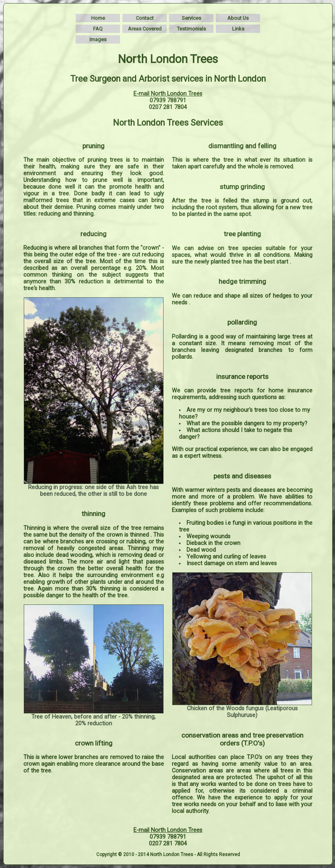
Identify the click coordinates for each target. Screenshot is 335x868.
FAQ (98, 29)
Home (98, 18)
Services (191, 18)
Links (238, 29)
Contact (145, 18)
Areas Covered (145, 29)
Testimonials (191, 29)
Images (98, 39)
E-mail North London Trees (168, 94)
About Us (238, 18)
